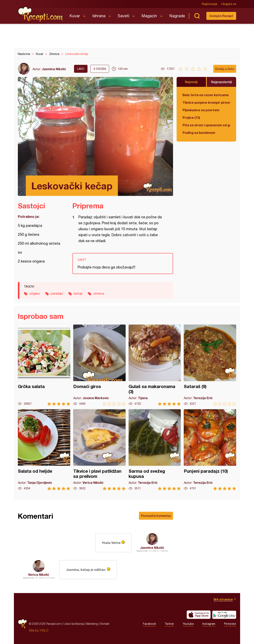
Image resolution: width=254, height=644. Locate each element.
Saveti (123, 16)
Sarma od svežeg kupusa (155, 450)
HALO (44, 630)
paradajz (57, 293)
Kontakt (105, 624)
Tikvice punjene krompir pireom (206, 102)
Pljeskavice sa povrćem (201, 110)
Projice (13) (191, 117)
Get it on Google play (224, 615)
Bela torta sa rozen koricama (206, 95)
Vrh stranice (223, 599)
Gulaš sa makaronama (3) (155, 365)
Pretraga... (197, 16)
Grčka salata (44, 365)
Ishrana (99, 16)
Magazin (149, 16)
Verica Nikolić (39, 575)
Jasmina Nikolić (54, 69)
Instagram (209, 624)
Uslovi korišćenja (74, 624)
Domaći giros (99, 365)
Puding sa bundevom (199, 133)
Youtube (188, 624)
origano (35, 293)
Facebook (149, 624)
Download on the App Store (199, 615)
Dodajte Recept (221, 16)
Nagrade (177, 16)
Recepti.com (41, 14)
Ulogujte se (229, 4)
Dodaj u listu (225, 69)
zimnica (99, 293)
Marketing (92, 624)
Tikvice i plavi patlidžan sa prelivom (99, 450)
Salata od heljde (44, 450)
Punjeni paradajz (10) (210, 450)
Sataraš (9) (210, 365)
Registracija (209, 4)
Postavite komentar (156, 516)
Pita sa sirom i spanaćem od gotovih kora (206, 125)
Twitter (169, 624)
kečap (78, 293)
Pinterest (230, 624)
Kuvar (75, 16)
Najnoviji (191, 82)
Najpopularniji (222, 82)
